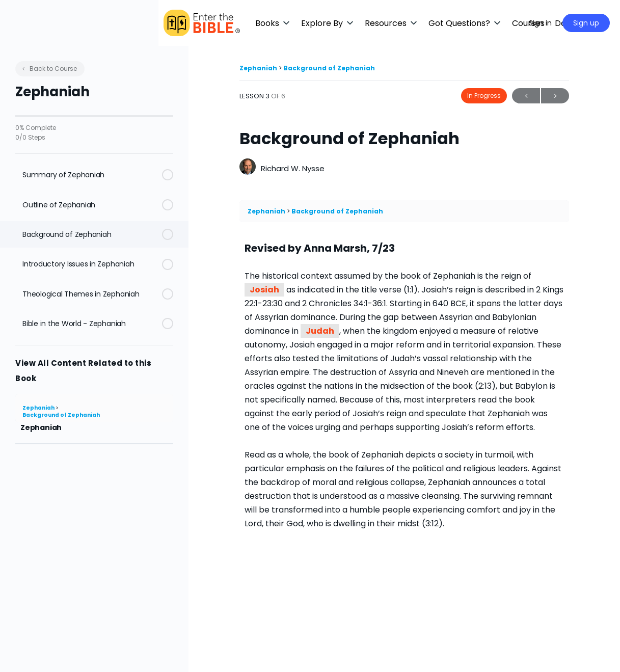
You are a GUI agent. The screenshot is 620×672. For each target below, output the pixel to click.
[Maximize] (506, 23)
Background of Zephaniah (61, 415)
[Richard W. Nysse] (248, 168)
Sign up (586, 23)
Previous (526, 96)
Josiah (264, 290)
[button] (303, 23)
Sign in (540, 23)
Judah (320, 331)
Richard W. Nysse (293, 168)
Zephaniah (39, 408)
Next (555, 96)
